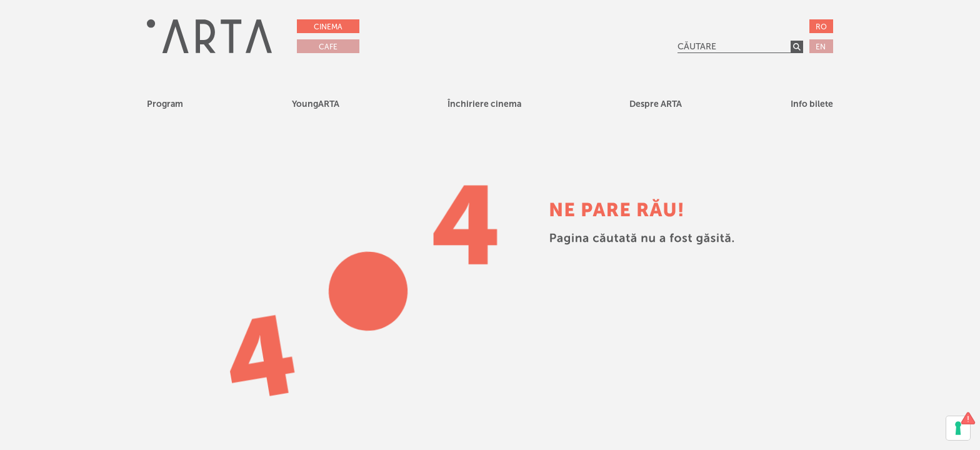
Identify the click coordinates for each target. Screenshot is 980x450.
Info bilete (812, 104)
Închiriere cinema (484, 104)
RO (821, 27)
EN (821, 47)
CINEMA (328, 27)
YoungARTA (316, 104)
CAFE (328, 47)
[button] (316, 106)
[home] (209, 36)
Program (165, 104)
